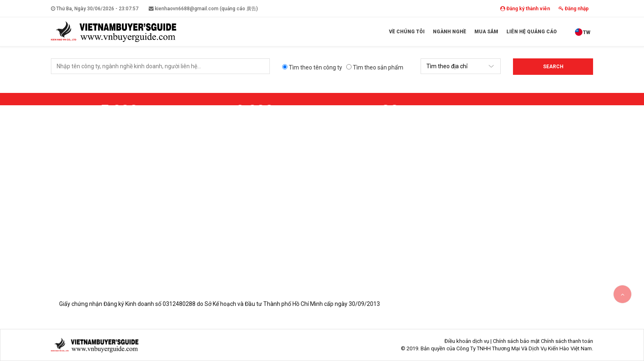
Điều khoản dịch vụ (467, 341)
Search (553, 67)
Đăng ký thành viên (525, 9)
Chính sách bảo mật (516, 341)
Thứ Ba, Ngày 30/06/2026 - (95, 9)
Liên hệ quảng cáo (532, 32)
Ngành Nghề (450, 32)
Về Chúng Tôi (407, 32)
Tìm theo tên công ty (312, 67)
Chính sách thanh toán (567, 341)
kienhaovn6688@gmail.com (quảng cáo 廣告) (203, 9)
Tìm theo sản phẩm (375, 67)
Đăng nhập (574, 9)
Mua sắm (486, 32)
